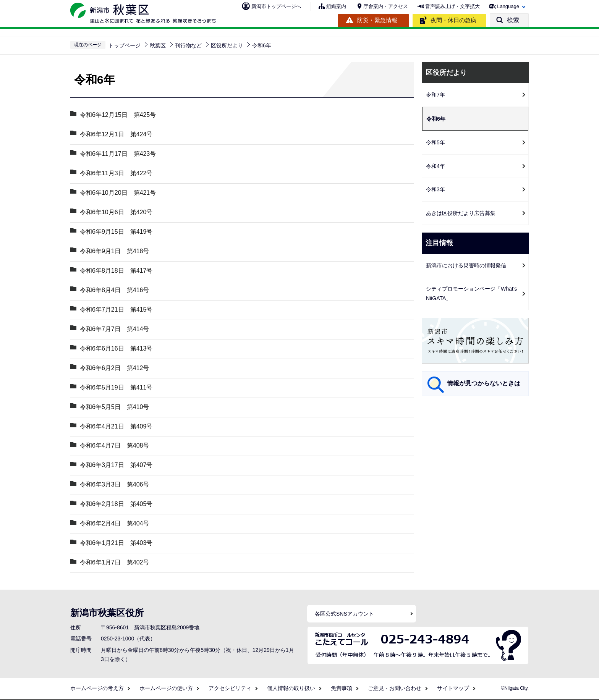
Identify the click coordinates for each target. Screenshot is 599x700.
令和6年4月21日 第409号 (116, 426)
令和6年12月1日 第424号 (116, 134)
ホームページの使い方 (166, 689)
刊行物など (188, 45)
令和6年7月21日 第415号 (116, 310)
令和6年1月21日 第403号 (116, 543)
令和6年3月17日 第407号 (116, 465)
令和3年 (435, 189)
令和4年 (435, 166)
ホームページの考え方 (97, 689)
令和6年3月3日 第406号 (117, 485)
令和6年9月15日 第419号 (116, 232)
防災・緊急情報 (377, 20)
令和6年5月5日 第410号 (114, 407)
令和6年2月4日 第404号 (114, 524)
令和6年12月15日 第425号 (118, 115)
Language (508, 6)
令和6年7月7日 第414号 (114, 329)
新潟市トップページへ (276, 6)
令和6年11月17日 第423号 (118, 154)
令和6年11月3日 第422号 (116, 173)
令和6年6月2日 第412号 (114, 368)
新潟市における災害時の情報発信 (466, 265)
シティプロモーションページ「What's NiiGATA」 (471, 293)
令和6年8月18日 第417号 (116, 271)
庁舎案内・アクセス (386, 6)
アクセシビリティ (230, 689)
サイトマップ (453, 689)
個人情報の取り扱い (291, 689)
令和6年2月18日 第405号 (116, 504)
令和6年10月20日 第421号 (118, 193)
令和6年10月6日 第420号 (116, 212)
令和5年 (435, 142)
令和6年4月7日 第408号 (114, 446)
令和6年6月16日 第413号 (116, 348)
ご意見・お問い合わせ (395, 689)
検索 (513, 20)
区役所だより (227, 45)
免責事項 (342, 689)
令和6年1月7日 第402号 (114, 563)
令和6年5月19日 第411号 (116, 387)
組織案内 (336, 6)
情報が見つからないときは (484, 383)
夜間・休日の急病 (453, 20)
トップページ (125, 45)
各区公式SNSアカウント (344, 614)
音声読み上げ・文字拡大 (452, 6)
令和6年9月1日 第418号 (114, 251)
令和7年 (435, 95)
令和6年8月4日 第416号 (114, 290)
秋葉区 (158, 45)
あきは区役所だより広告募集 (463, 213)
